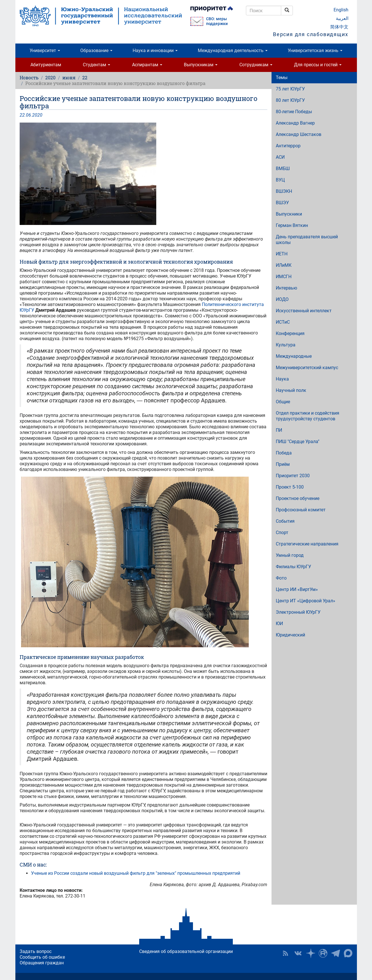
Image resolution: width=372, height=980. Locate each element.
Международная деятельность (233, 50)
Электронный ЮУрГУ (298, 612)
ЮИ (279, 624)
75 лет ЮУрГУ (290, 89)
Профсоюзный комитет (301, 510)
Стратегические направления (307, 544)
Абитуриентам (46, 65)
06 (28, 115)
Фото (281, 578)
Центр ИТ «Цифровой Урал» (306, 601)
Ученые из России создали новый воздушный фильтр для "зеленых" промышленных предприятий (136, 873)
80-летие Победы (294, 112)
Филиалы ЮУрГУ (293, 567)
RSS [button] (285, 953)
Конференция (290, 333)
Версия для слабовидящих (311, 34)
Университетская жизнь (315, 50)
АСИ (280, 157)
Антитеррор (288, 146)
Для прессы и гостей (318, 65)
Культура (286, 345)
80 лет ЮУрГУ (290, 100)
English (341, 10)
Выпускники (289, 214)
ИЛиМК (284, 265)
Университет (45, 50)
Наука (282, 379)
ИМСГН (284, 277)
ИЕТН (282, 254)
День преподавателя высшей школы (307, 240)
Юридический (290, 635)
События (285, 521)
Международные (294, 356)
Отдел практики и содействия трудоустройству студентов (308, 416)
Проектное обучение (298, 498)
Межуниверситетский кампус (307, 368)
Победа (284, 453)
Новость (29, 77)
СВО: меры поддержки (217, 21)
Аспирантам (147, 65)
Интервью (286, 288)
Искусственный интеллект (304, 311)
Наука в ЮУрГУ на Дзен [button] (311, 953)
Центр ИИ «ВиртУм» (297, 589)
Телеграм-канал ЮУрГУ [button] (336, 953)
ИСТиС (283, 322)
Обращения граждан (42, 963)
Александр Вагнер (295, 123)
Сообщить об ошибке (42, 957)
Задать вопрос (36, 951)
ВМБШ (283, 168)
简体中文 (339, 27)
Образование (96, 50)
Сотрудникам (256, 65)
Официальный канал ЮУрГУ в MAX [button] (348, 953)
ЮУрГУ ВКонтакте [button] (298, 953)
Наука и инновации (155, 50)
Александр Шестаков (299, 134)
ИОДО (282, 299)
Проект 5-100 (290, 487)
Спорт (282, 533)
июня (69, 77)
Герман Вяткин (292, 225)
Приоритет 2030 (293, 476)
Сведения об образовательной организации (186, 951)
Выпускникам (201, 65)
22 (85, 77)
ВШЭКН (284, 191)
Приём (283, 464)
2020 (50, 77)
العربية (342, 18)
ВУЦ (280, 180)
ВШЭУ (282, 203)
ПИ (279, 430)
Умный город (290, 555)
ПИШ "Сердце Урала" (298, 442)
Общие (283, 402)
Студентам (96, 65)
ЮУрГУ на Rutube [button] (323, 953)
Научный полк (291, 390)
